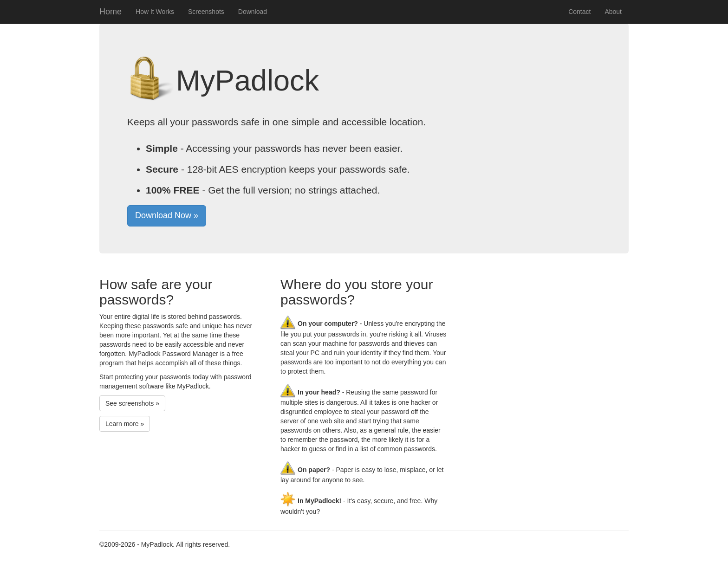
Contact (579, 12)
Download (253, 12)
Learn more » (125, 424)
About (613, 12)
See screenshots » (132, 403)
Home (110, 12)
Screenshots (206, 12)
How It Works (155, 12)
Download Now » (167, 215)
